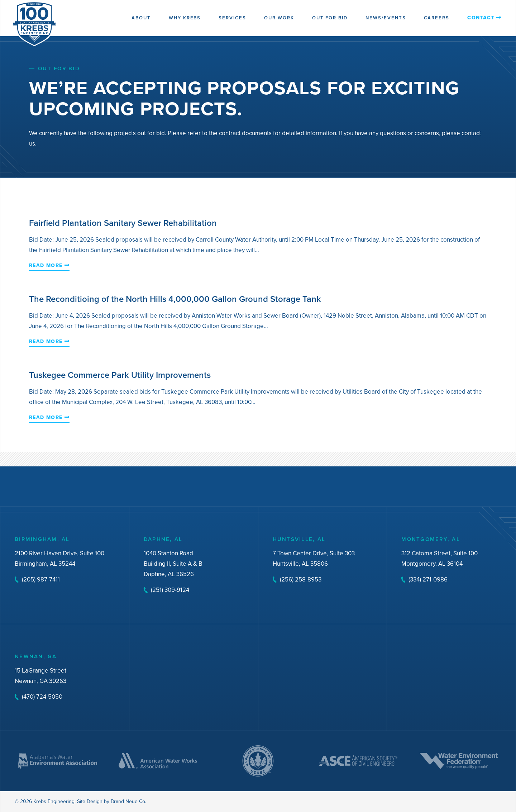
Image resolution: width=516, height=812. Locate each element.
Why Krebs (185, 18)
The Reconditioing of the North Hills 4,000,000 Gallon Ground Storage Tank (175, 299)
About (141, 18)
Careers (437, 18)
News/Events (386, 18)
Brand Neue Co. (128, 801)
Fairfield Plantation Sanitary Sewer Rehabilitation (123, 223)
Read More (46, 266)
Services (232, 18)
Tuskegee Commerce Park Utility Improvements (120, 375)
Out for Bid (330, 18)
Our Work (279, 18)
